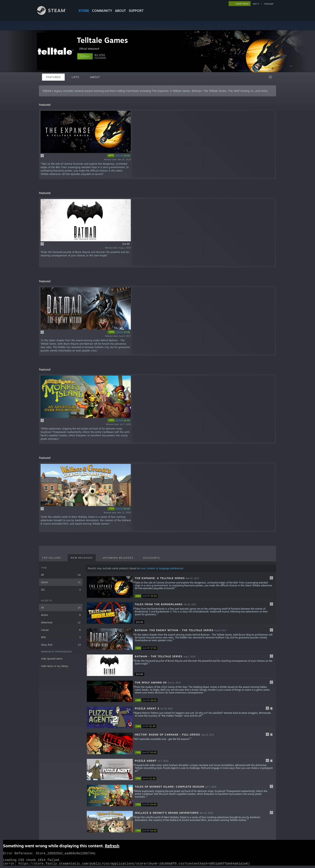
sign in (256, 4)
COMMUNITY (102, 11)
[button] (85, 56)
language (269, 4)
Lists (75, 77)
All (61, 575)
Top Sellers (51, 558)
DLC (61, 590)
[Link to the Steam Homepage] (55, 14)
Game (61, 582)
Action (61, 615)
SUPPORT (136, 11)
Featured (53, 77)
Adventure (61, 622)
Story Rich (61, 645)
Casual (61, 630)
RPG (61, 637)
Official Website (90, 49)
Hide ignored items (52, 659)
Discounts (152, 558)
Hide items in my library (55, 666)
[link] (119, 156)
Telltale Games (102, 40)
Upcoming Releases (118, 558)
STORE (84, 11)
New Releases (82, 558)
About (120, 11)
